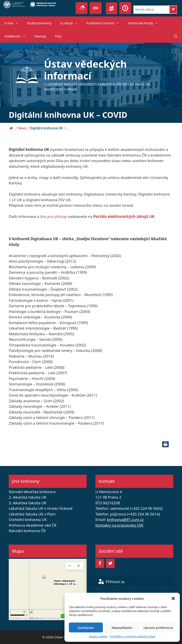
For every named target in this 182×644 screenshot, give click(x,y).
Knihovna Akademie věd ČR (33, 525)
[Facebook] (100, 563)
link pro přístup (54, 216)
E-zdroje (71, 23)
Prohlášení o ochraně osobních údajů (133, 636)
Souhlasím (86, 628)
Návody (40, 36)
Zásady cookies (98, 636)
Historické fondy (145, 23)
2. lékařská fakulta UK (28, 497)
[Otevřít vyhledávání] (176, 36)
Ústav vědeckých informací (85, 70)
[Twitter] (110, 563)
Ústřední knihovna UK (28, 520)
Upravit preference (158, 628)
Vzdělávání (17, 36)
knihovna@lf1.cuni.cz (125, 520)
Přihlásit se (111, 582)
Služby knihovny (39, 23)
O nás (13, 23)
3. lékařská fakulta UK (28, 503)
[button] (173, 598)
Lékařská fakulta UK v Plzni (32, 514)
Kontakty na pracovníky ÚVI (119, 525)
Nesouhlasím (122, 628)
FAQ (58, 36)
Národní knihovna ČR (27, 531)
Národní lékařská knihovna (32, 492)
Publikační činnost (105, 23)
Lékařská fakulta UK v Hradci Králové (41, 508)
